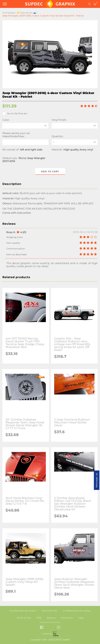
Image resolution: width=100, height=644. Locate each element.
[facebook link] (42, 628)
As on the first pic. (15, 113)
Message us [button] (97, 480)
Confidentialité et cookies (77, 611)
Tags (81, 618)
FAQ (39, 618)
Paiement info (50, 611)
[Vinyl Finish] (75, 126)
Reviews (51, 618)
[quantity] (75, 142)
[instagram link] (59, 628)
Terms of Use (24, 618)
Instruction (67, 618)
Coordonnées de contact (23, 611)
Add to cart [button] (50, 171)
